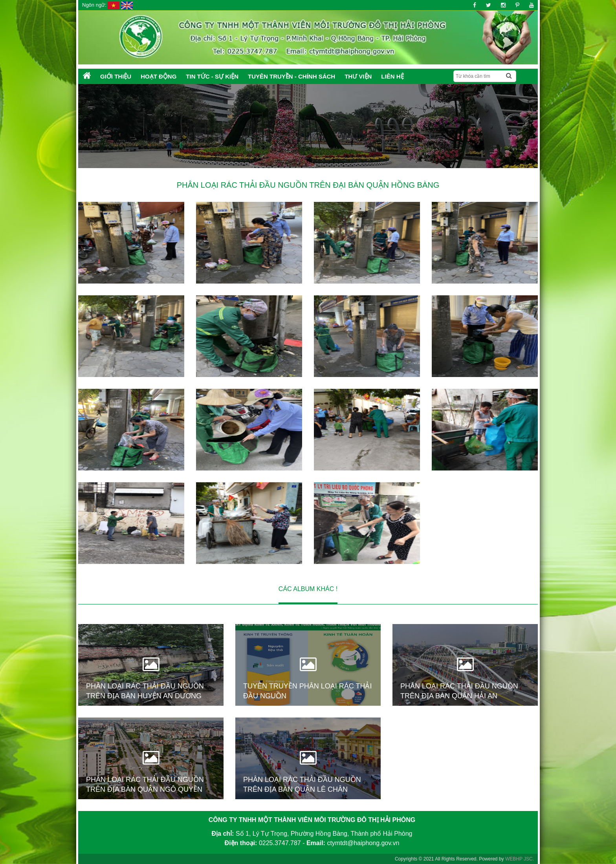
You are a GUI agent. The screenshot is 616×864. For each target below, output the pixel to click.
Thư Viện (358, 76)
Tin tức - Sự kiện (212, 76)
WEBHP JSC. (520, 859)
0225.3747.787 (280, 843)
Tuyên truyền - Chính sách (291, 76)
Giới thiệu (116, 76)
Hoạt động (159, 76)
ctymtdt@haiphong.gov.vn (363, 843)
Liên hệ (392, 76)
